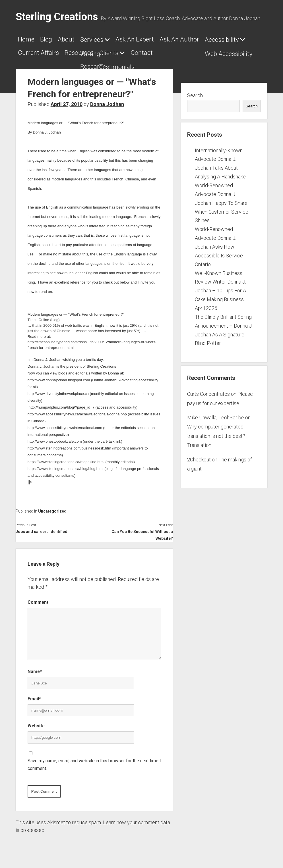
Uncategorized (52, 508)
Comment (38, 599)
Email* (34, 695)
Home (26, 39)
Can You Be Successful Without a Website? (142, 532)
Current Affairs (87, 51)
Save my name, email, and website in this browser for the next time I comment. (94, 761)
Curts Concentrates (208, 391)
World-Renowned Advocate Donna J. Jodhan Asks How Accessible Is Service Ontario (219, 243)
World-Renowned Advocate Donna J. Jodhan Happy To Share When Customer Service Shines (222, 199)
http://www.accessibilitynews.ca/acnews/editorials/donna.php (77, 411)
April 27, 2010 (67, 101)
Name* (35, 668)
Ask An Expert (146, 39)
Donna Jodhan (107, 101)
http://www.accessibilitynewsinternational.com (65, 424)
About (72, 39)
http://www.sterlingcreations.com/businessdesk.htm (69, 445)
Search (195, 92)
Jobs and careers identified (42, 528)
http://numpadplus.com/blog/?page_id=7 (61, 404)
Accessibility (35, 51)
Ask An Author (194, 39)
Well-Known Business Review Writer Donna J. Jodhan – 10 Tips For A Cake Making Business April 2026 (220, 287)
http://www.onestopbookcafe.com (55, 438)
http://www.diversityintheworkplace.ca (58, 390)
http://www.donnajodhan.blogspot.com (59, 377)
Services (100, 40)
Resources (131, 51)
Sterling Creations (57, 17)
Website (36, 722)
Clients (163, 51)
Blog (49, 39)
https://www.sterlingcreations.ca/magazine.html (66, 458)
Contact (199, 51)
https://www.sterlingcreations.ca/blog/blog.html (66, 465)
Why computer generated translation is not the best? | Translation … (217, 432)
